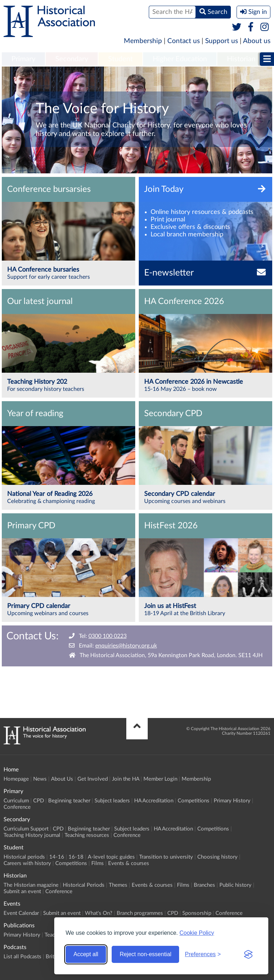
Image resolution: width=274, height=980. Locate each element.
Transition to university (166, 857)
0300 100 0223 (108, 636)
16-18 (76, 857)
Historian (241, 59)
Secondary (72, 59)
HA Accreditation (154, 801)
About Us (62, 779)
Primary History (232, 801)
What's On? (99, 913)
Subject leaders (112, 801)
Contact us (184, 41)
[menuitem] (23, 59)
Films (98, 863)
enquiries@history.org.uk (126, 646)
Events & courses (129, 863)
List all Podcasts (22, 957)
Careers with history (27, 863)
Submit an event (22, 892)
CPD (39, 801)
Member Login (160, 779)
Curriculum (16, 801)
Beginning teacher (69, 801)
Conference (17, 807)
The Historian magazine (31, 885)
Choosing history (217, 857)
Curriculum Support (26, 829)
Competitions (194, 801)
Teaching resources (87, 835)
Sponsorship (197, 913)
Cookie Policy (197, 933)
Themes (118, 885)
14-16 (57, 857)
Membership (143, 41)
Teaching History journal (32, 835)
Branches (204, 885)
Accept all (86, 954)
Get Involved (93, 779)
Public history (235, 885)
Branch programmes (140, 913)
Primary (23, 59)
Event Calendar (21, 913)
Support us (222, 41)
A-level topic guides (111, 857)
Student (120, 59)
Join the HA (126, 779)
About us (257, 41)
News (40, 779)
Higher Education (180, 59)
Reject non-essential (145, 954)
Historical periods (24, 857)
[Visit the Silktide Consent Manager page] (248, 954)
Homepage (16, 779)
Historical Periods (84, 885)
